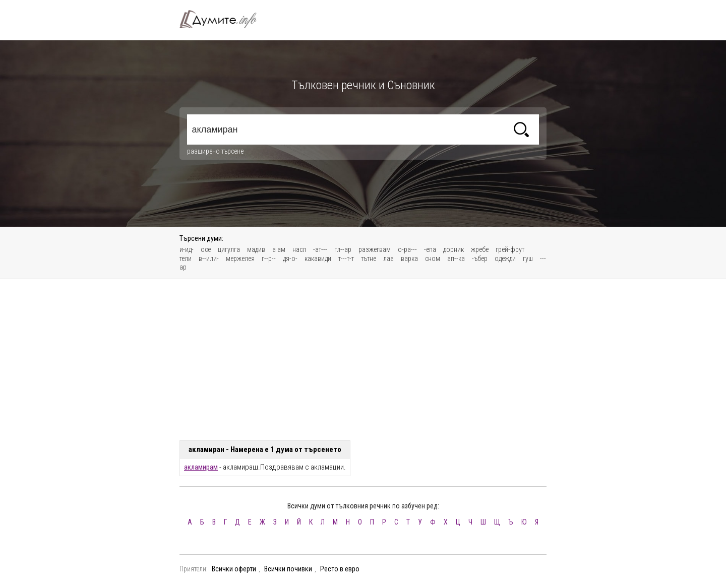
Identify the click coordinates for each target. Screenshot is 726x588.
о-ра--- (407, 249)
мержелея (240, 258)
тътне (369, 258)
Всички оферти (234, 569)
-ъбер (480, 258)
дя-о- (290, 258)
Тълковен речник (224, 19)
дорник (453, 249)
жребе (480, 249)
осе (206, 249)
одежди (505, 258)
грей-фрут (510, 249)
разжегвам (375, 249)
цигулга (229, 249)
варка (409, 258)
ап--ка (456, 258)
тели (186, 258)
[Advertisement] (363, 360)
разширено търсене (215, 151)
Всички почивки (288, 569)
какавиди (318, 258)
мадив (256, 249)
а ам (279, 249)
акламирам (201, 467)
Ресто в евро (340, 569)
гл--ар (343, 249)
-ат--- (320, 249)
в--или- (209, 258)
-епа (430, 249)
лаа (388, 258)
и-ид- (187, 249)
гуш (528, 258)
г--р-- (269, 258)
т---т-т (346, 258)
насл (299, 249)
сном (433, 258)
